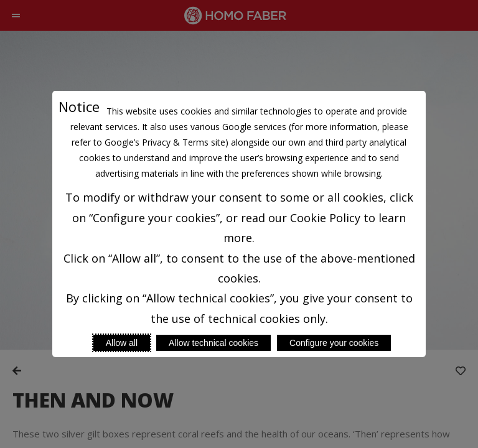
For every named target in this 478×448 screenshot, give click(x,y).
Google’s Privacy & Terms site (165, 142)
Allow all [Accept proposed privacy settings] (122, 343)
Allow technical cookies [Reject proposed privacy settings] (213, 343)
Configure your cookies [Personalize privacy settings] (334, 343)
